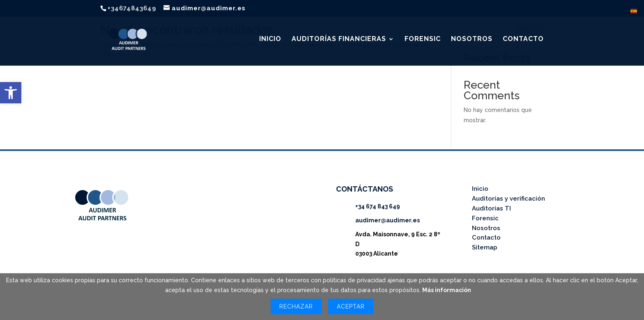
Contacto (486, 238)
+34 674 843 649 (378, 206)
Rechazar (296, 306)
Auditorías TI (491, 208)
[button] (11, 93)
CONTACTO (523, 39)
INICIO (270, 39)
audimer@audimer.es (388, 220)
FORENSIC (423, 39)
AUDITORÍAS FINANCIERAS (339, 39)
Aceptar (351, 306)
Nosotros (486, 228)
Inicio (480, 189)
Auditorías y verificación (508, 199)
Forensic (485, 218)
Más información (447, 290)
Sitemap (485, 247)
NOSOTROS (472, 39)
